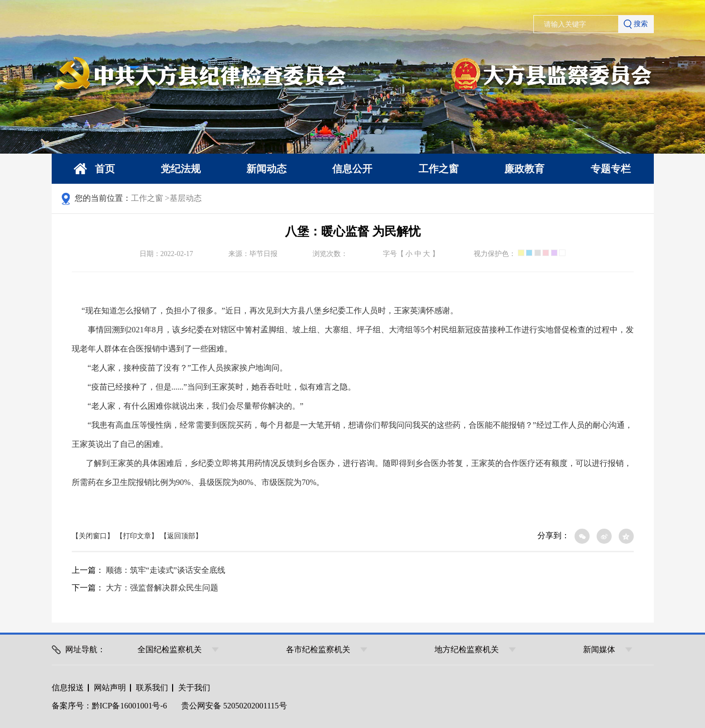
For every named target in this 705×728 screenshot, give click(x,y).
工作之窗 (439, 169)
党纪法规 (181, 169)
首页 (94, 169)
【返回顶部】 (181, 536)
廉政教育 (524, 169)
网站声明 (110, 688)
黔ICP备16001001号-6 (129, 706)
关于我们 (194, 688)
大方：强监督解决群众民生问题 (162, 588)
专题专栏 (611, 169)
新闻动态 (266, 169)
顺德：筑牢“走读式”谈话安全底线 (166, 570)
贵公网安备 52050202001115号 (234, 706)
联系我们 (152, 688)
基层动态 (186, 198)
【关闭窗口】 (93, 536)
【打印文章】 (137, 536)
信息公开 (352, 169)
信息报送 (68, 688)
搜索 (636, 24)
